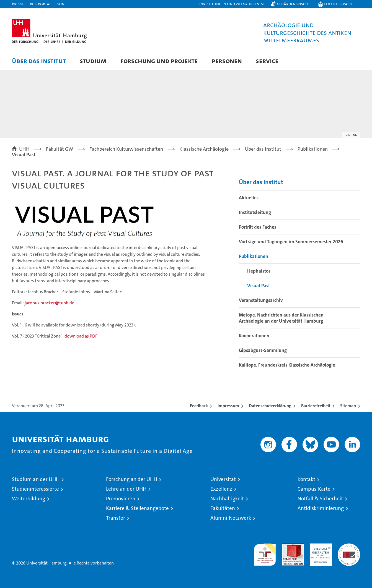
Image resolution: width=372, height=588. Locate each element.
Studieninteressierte (35, 489)
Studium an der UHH (36, 479)
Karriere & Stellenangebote (137, 508)
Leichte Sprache (339, 4)
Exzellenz (221, 489)
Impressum (228, 406)
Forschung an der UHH (132, 479)
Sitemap (348, 406)
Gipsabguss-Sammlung (263, 350)
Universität (223, 479)
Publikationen (254, 256)
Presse (18, 4)
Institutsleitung (255, 212)
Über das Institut (39, 61)
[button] (231, 4)
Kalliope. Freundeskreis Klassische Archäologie (287, 365)
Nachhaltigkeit (227, 499)
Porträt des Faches (258, 227)
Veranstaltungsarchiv (261, 300)
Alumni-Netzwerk (231, 518)
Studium (93, 61)
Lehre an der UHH (126, 489)
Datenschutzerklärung (270, 406)
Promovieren (121, 499)
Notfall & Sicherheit (320, 499)
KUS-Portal (40, 4)
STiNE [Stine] (62, 4)
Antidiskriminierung (321, 508)
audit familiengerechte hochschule (265, 552)
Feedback (199, 406)
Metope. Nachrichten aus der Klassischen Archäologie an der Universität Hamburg (281, 318)
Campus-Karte (314, 489)
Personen (227, 61)
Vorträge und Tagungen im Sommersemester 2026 (291, 242)
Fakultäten (223, 508)
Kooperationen (254, 336)
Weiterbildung (29, 499)
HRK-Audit (320, 546)
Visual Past (259, 286)
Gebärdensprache (294, 4)
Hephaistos (259, 271)
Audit (287, 546)
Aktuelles (249, 198)
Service (267, 61)
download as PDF (81, 336)
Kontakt (306, 479)
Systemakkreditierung (349, 546)
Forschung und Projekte (159, 61)
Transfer (116, 518)
